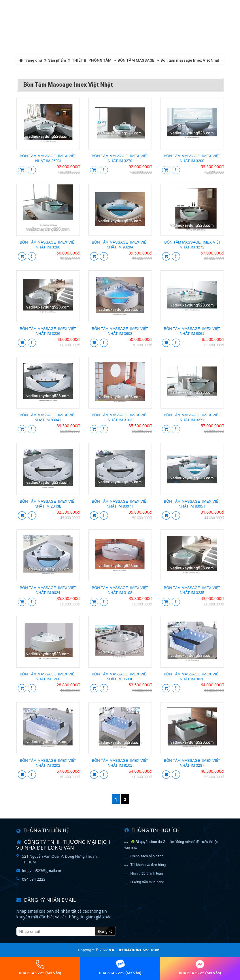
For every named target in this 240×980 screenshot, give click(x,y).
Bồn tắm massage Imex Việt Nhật (190, 60)
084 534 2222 (34, 879)
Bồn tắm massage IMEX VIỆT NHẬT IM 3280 (48, 245)
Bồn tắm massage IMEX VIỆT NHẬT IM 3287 (192, 763)
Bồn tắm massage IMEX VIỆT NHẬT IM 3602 (120, 331)
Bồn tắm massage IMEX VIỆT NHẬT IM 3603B (120, 677)
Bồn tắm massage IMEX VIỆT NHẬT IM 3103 (120, 417)
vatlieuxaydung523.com (134, 950)
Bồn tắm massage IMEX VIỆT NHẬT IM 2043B (48, 504)
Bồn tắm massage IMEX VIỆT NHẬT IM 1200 (48, 677)
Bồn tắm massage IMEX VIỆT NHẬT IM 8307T (120, 504)
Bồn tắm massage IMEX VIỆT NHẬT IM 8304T (48, 417)
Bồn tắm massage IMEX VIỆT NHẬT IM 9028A (120, 245)
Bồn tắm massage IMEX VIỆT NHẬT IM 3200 (192, 158)
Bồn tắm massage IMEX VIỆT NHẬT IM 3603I (48, 158)
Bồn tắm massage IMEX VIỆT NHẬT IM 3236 (48, 331)
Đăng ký (105, 931)
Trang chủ (31, 60)
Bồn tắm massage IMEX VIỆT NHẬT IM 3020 (192, 677)
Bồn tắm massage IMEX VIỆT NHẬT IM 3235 (192, 590)
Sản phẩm (57, 60)
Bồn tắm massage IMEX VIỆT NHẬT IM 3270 (120, 158)
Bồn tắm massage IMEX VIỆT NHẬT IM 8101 (120, 763)
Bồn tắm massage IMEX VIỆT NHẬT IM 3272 (192, 245)
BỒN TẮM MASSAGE (136, 60)
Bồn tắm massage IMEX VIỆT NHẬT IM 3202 (48, 763)
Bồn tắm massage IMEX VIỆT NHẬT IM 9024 (48, 590)
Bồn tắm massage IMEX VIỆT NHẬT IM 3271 (192, 417)
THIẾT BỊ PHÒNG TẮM (92, 60)
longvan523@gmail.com (43, 871)
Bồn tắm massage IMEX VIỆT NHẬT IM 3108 (120, 590)
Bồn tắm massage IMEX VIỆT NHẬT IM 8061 (192, 331)
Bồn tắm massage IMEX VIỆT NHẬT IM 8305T (192, 504)
